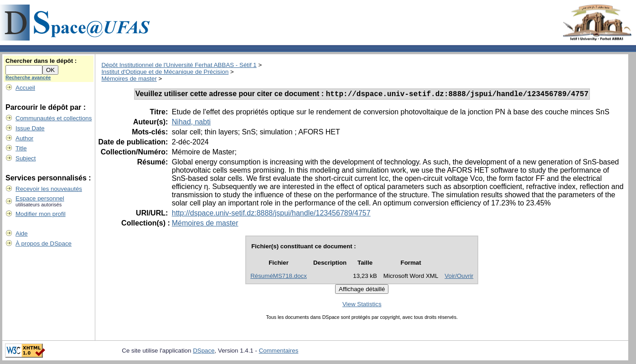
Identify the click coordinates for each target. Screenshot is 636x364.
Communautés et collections (54, 118)
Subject (26, 158)
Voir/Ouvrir (459, 277)
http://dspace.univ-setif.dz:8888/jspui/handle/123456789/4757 (271, 214)
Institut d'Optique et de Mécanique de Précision (165, 72)
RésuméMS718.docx (279, 277)
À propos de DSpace (44, 244)
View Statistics (362, 305)
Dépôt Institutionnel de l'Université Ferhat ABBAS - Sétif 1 (179, 65)
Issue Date (30, 128)
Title (21, 148)
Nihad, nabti (191, 123)
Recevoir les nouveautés (49, 189)
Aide (22, 233)
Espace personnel (40, 198)
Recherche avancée (28, 77)
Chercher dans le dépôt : (41, 61)
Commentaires (279, 352)
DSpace (204, 352)
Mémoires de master (129, 79)
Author (24, 138)
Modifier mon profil (41, 214)
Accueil (25, 88)
